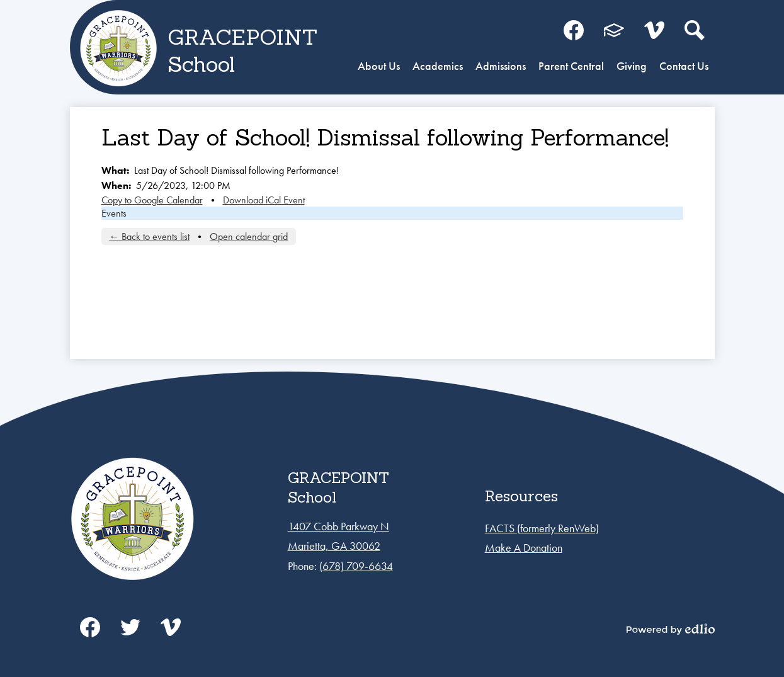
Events (114, 213)
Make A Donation (524, 548)
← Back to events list (149, 236)
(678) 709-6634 (356, 566)
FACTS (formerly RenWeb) (542, 528)
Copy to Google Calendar (152, 200)
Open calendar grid (249, 236)
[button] (379, 67)
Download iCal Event (264, 200)
